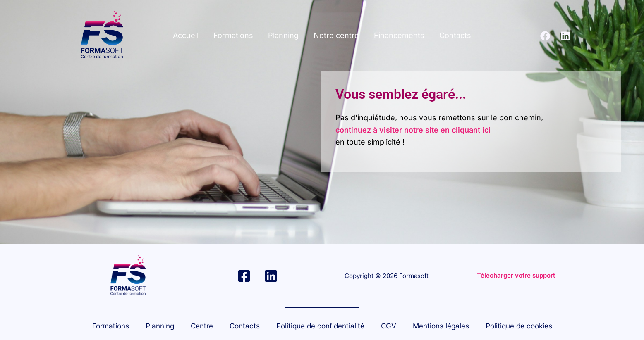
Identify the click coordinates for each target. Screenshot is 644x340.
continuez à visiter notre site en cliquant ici (413, 130)
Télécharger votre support (516, 275)
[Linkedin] (565, 36)
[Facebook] (545, 36)
